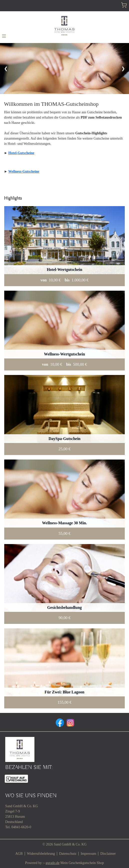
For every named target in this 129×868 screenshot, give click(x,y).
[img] (64, 26)
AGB (19, 854)
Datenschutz (68, 854)
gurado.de (53, 863)
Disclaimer (108, 854)
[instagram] (70, 722)
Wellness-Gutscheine (24, 171)
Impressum (88, 854)
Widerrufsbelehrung (41, 854)
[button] (4, 36)
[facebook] (59, 722)
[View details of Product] (64, 246)
